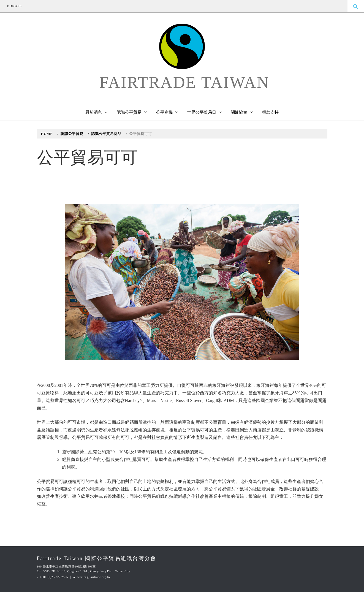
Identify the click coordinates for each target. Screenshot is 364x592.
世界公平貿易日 (204, 112)
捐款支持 (270, 112)
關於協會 (242, 112)
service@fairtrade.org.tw (94, 577)
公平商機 (167, 112)
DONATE (14, 6)
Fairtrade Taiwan (184, 83)
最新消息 (96, 112)
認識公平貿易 (132, 112)
